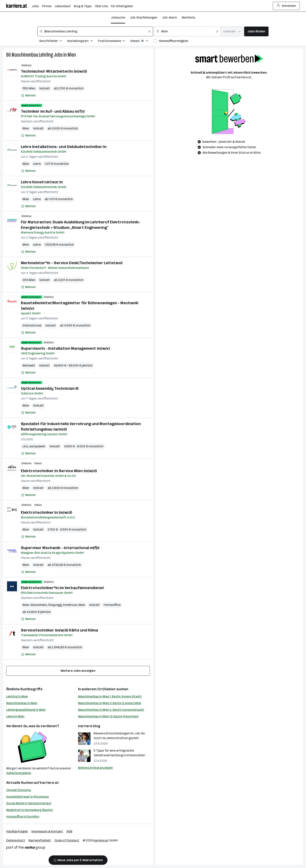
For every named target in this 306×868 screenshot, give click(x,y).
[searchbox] (95, 31)
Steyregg (55, 605)
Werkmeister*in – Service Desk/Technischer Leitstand (72, 263)
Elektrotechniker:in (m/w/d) (46, 512)
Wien (72, 55)
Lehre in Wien (15, 716)
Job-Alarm (169, 17)
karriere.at (49, 783)
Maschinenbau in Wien (22, 703)
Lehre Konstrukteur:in (42, 182)
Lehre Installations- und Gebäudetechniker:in (64, 147)
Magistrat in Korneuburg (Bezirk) (29, 810)
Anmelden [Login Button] (286, 6)
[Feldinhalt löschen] (149, 31)
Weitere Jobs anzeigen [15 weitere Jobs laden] (78, 671)
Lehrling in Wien (17, 696)
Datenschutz (16, 840)
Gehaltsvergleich (19, 773)
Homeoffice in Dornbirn (23, 817)
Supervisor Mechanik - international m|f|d (60, 548)
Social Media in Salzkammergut (29, 803)
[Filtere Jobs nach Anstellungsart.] (83, 41)
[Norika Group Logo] (26, 848)
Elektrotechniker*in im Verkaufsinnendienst (63, 588)
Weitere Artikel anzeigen (95, 768)
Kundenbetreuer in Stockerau (28, 797)
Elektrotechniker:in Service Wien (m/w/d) (59, 471)
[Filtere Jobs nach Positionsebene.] (114, 41)
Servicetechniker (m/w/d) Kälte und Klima (59, 630)
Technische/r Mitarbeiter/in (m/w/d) (54, 71)
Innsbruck (70, 605)
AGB (69, 831)
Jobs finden (256, 31)
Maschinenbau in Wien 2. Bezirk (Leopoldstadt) (111, 710)
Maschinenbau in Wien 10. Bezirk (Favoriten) (108, 716)
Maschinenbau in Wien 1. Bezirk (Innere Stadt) (110, 696)
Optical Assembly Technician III (50, 388)
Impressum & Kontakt (47, 831)
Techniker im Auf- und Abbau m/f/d (53, 111)
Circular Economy (19, 790)
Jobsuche (118, 17)
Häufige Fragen (17, 831)
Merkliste (188, 17)
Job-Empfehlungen (144, 17)
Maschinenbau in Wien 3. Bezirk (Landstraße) (109, 703)
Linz (25, 446)
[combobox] (95, 31)
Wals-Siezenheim (35, 605)
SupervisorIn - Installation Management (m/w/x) (65, 348)
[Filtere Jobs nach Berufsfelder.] (53, 41)
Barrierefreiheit (40, 840)
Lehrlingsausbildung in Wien (26, 710)
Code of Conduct (67, 840)
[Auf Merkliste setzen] (28, 95)
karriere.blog (89, 726)
